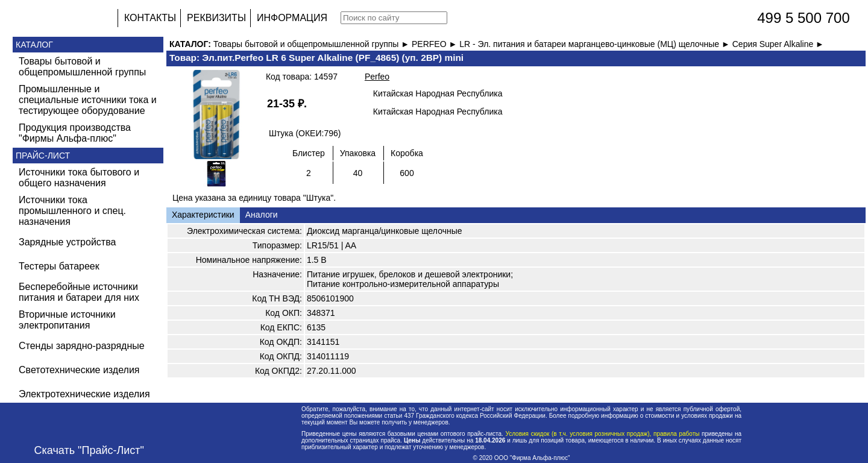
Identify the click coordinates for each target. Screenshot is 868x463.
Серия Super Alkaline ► (778, 44)
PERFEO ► (436, 44)
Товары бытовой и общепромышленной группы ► (313, 44)
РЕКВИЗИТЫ (216, 18)
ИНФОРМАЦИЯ (292, 18)
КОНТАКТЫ (150, 18)
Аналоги (262, 215)
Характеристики (203, 215)
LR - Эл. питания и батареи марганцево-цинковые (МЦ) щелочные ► (596, 44)
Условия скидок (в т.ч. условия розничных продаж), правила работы (602, 434)
